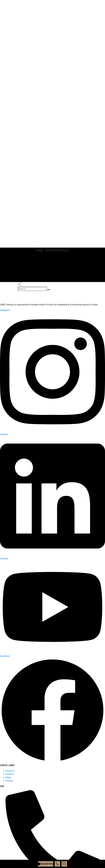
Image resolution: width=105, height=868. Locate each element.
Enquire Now (46, 864)
